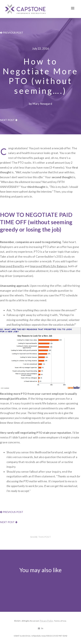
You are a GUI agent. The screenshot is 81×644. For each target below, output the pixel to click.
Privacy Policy (46, 621)
